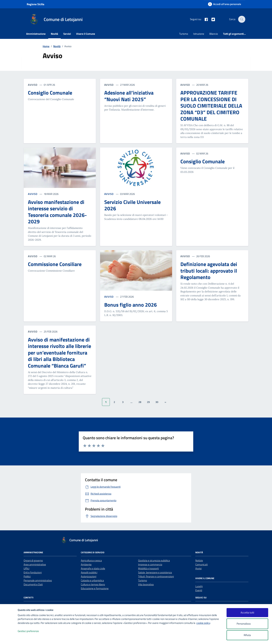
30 (157, 402)
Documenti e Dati (33, 584)
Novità (54, 34)
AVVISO (33, 194)
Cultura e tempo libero (93, 584)
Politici (27, 576)
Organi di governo (33, 560)
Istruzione (199, 34)
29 (148, 402)
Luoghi (199, 586)
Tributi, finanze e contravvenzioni (156, 576)
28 (140, 402)
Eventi (199, 590)
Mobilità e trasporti (148, 568)
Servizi (67, 34)
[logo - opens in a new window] (9, 638)
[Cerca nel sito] (242, 19)
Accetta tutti (247, 613)
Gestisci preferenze (32, 631)
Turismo (184, 34)
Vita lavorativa (146, 584)
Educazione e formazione (95, 588)
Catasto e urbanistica (92, 580)
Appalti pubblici (89, 572)
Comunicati (201, 564)
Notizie (199, 560)
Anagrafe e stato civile (93, 568)
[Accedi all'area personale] (225, 4)
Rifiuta (247, 635)
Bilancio (214, 34)
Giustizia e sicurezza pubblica (154, 560)
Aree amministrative (35, 564)
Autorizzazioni (89, 576)
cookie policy (203, 623)
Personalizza (247, 624)
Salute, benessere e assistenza (155, 572)
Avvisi (198, 568)
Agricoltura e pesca (91, 560)
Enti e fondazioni (33, 572)
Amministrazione (36, 34)
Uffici (26, 568)
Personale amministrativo (38, 580)
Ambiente (86, 564)
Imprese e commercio (150, 564)
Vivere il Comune (86, 34)
